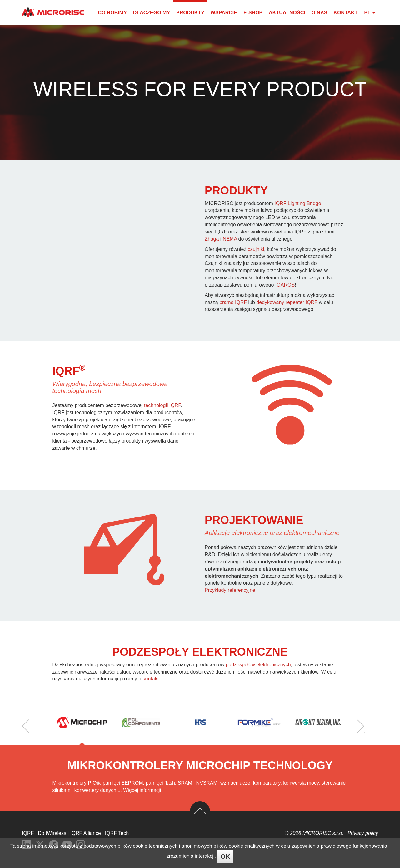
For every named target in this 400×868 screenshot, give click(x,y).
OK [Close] (225, 856)
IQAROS (285, 285)
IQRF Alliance (86, 833)
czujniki (256, 249)
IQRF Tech (117, 833)
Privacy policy (363, 833)
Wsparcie (224, 13)
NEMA (230, 239)
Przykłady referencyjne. (231, 590)
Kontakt (345, 13)
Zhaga (212, 239)
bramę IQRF (233, 302)
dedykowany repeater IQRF (287, 302)
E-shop (253, 13)
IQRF (28, 833)
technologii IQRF (162, 405)
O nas (320, 13)
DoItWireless (52, 833)
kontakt (151, 679)
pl (370, 13)
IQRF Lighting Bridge (298, 203)
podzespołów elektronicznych (258, 665)
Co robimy (112, 13)
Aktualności (287, 13)
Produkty (190, 13)
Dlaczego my (152, 13)
